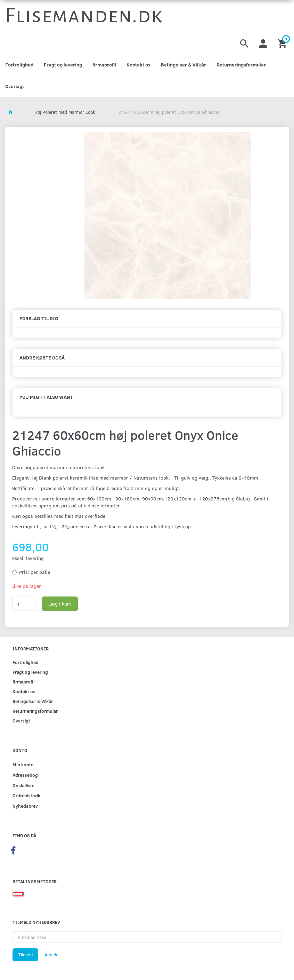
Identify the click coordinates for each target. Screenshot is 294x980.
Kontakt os (138, 65)
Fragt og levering (63, 65)
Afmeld (51, 955)
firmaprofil (104, 65)
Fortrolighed (19, 65)
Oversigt (15, 86)
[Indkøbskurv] (283, 43)
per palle (35, 572)
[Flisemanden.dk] (84, 16)
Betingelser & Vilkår (183, 65)
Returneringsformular (241, 65)
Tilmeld (25, 955)
